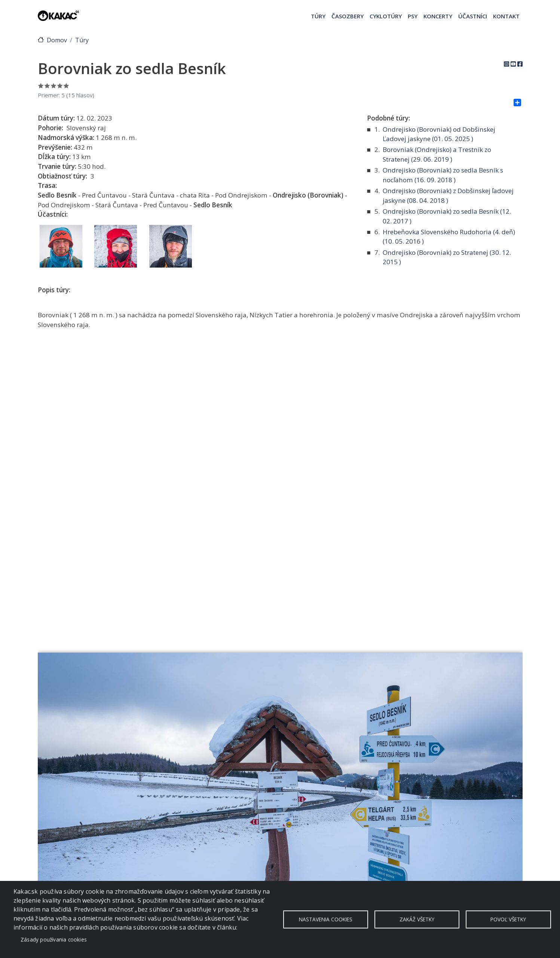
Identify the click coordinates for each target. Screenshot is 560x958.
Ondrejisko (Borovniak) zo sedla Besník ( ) (447, 216)
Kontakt (506, 16)
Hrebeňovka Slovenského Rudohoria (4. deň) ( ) (449, 237)
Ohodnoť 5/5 (66, 86)
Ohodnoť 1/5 (41, 86)
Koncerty (438, 16)
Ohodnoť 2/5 (47, 86)
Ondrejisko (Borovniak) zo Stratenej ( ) (447, 257)
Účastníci (473, 16)
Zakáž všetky (417, 919)
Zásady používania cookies (54, 939)
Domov (57, 40)
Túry (318, 16)
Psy (413, 16)
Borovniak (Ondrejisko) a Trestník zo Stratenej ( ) (437, 154)
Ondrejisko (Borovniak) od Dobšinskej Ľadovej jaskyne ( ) (439, 134)
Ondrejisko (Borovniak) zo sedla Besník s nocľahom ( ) (443, 175)
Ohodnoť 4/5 (60, 86)
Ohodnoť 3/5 (54, 86)
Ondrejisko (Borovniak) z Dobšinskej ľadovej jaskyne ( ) (448, 196)
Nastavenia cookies (326, 919)
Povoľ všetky (508, 919)
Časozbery (348, 16)
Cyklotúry (386, 16)
